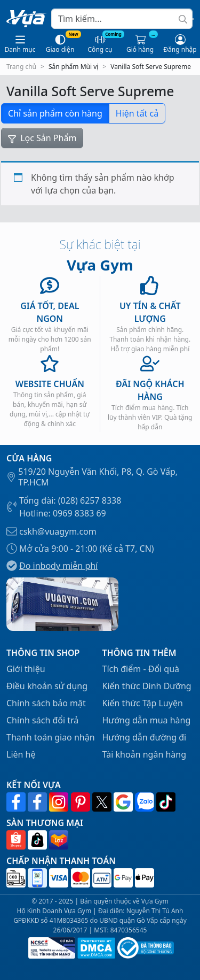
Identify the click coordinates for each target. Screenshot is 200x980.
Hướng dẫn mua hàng (147, 720)
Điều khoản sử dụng (47, 686)
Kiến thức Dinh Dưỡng (147, 686)
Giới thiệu (26, 669)
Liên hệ (21, 754)
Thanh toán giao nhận (51, 737)
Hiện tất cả (137, 113)
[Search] (122, 19)
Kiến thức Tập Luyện (143, 703)
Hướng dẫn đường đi (145, 737)
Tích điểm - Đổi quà (141, 669)
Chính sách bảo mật (46, 703)
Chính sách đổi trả (42, 720)
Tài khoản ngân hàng (145, 754)
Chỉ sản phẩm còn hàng (55, 113)
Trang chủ (21, 67)
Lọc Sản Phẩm (42, 138)
